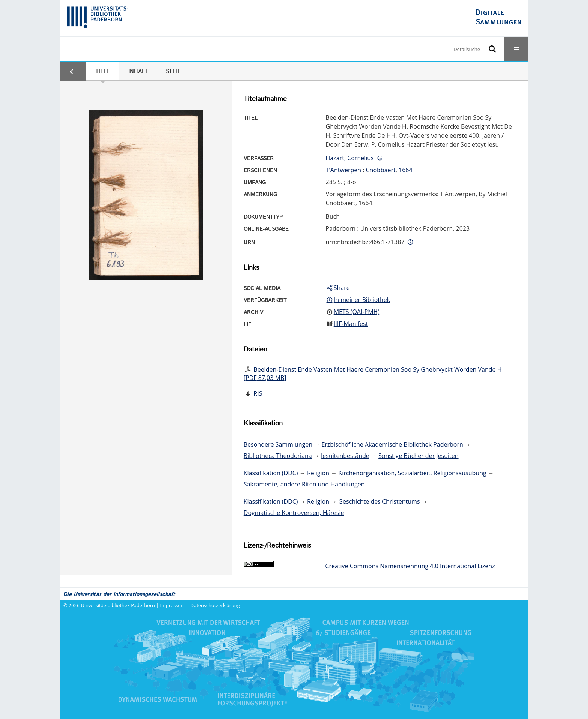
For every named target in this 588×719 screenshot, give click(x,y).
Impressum (173, 605)
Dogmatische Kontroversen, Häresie (294, 513)
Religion (318, 473)
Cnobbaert (381, 170)
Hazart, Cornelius (350, 158)
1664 (406, 170)
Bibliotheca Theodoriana (278, 456)
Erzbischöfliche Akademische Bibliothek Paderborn (392, 444)
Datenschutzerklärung (215, 605)
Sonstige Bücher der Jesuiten (418, 456)
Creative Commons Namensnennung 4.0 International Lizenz (410, 566)
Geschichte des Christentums (379, 501)
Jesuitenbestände (345, 456)
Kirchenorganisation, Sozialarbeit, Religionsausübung (412, 473)
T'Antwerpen (343, 170)
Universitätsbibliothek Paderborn (118, 605)
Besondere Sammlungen (278, 444)
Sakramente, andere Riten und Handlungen (304, 484)
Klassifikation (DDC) (271, 473)
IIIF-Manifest (351, 324)
